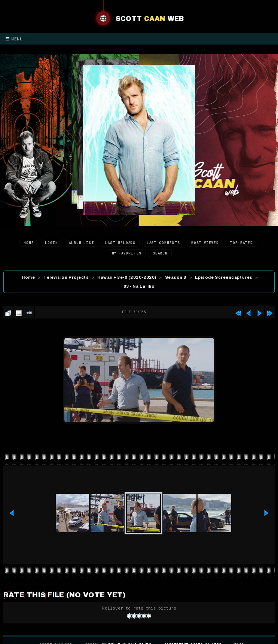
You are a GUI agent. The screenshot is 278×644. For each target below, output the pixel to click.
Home (29, 243)
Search (160, 253)
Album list (82, 243)
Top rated (241, 243)
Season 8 (176, 277)
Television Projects (66, 277)
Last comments (164, 243)
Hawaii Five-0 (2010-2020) (127, 277)
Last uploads (120, 243)
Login (51, 243)
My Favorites (127, 253)
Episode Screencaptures (224, 277)
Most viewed (205, 243)
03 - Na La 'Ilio (139, 286)
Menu (14, 39)
